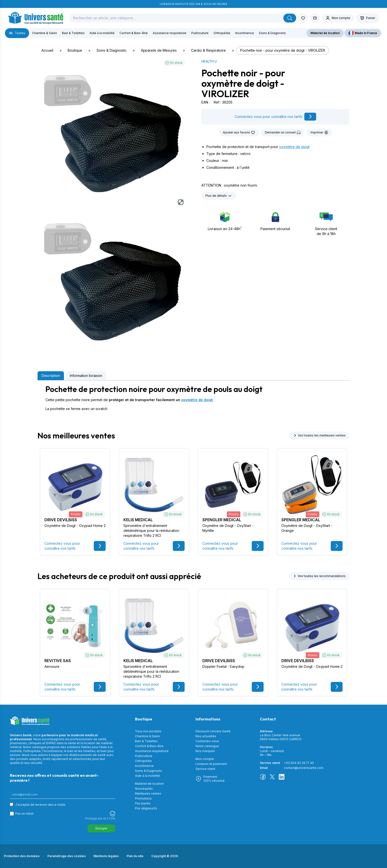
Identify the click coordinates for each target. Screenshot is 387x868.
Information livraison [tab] (86, 376)
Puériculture (200, 33)
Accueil (47, 50)
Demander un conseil (283, 132)
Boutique (75, 50)
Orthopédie (222, 33)
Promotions (143, 798)
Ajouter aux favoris (239, 132)
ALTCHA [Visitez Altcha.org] (109, 818)
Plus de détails (219, 196)
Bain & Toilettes (73, 33)
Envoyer (101, 828)
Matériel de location (325, 33)
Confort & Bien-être (134, 33)
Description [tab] (51, 376)
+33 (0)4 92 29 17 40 (299, 763)
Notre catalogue (207, 746)
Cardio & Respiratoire (208, 50)
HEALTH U (209, 61)
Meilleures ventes (148, 793)
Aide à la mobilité (102, 33)
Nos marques (205, 751)
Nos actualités (206, 736)
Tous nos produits (148, 731)
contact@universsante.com (304, 768)
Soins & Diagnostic (272, 33)
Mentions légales (106, 856)
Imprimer (319, 132)
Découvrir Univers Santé (213, 731)
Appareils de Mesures (159, 50)
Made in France (363, 33)
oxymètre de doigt (294, 147)
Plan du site (135, 856)
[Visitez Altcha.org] (113, 814)
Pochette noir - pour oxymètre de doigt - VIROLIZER (283, 50)
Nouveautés (144, 789)
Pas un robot (24, 814)
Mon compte (205, 759)
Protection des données (22, 856)
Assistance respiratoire (170, 33)
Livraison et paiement (211, 764)
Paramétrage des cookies (67, 856)
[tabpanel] (193, 398)
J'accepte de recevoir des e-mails (40, 805)
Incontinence (245, 33)
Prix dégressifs (146, 808)
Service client (205, 769)
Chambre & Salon (45, 33)
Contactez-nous (207, 741)
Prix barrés (143, 803)
